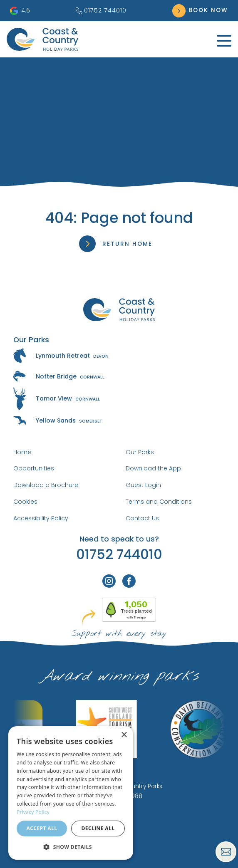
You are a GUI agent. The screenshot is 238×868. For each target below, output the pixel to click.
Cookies (25, 502)
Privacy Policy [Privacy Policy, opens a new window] (33, 812)
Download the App (153, 468)
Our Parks (140, 452)
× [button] (124, 735)
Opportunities (34, 468)
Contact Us (142, 518)
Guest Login (143, 485)
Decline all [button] (98, 828)
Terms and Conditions (159, 502)
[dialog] (71, 793)
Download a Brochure (46, 485)
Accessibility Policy (41, 518)
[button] (71, 847)
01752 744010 (101, 10)
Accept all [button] (42, 828)
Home (22, 452)
